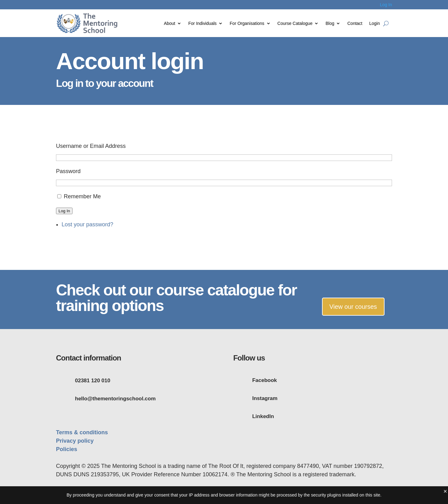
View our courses (353, 307)
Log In (386, 5)
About (170, 23)
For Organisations (247, 23)
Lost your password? (87, 224)
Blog (330, 23)
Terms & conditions (82, 432)
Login (375, 23)
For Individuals (202, 23)
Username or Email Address (91, 146)
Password (68, 171)
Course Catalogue (295, 23)
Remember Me (82, 196)
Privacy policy (75, 441)
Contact (355, 23)
